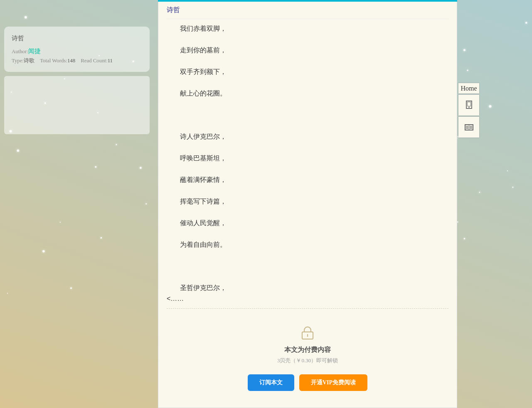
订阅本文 (271, 382)
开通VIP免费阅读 (333, 382)
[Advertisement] (77, 102)
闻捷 (34, 51)
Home (469, 88)
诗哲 (18, 38)
